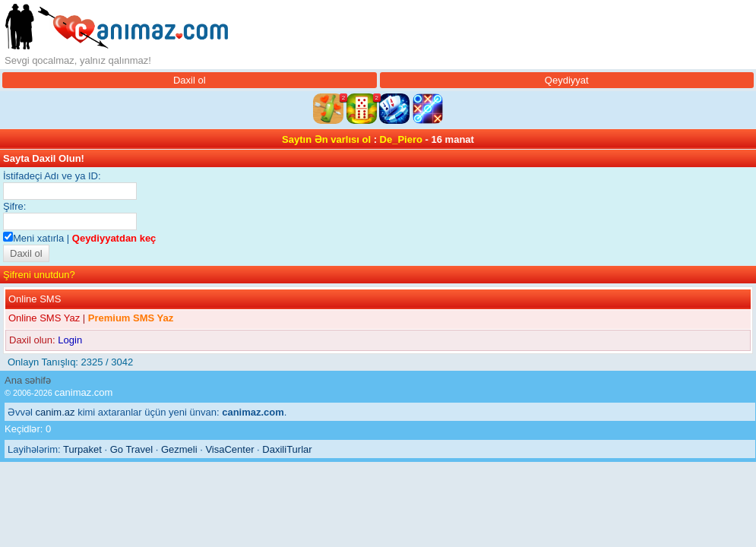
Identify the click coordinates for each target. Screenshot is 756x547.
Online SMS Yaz (44, 318)
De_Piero (401, 139)
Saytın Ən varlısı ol (326, 139)
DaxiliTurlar (287, 449)
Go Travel (131, 449)
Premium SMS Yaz (131, 318)
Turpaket (82, 449)
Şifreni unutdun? (39, 275)
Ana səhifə (28, 380)
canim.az (55, 412)
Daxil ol (190, 80)
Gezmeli (179, 449)
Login (70, 340)
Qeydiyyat (567, 80)
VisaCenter (229, 449)
